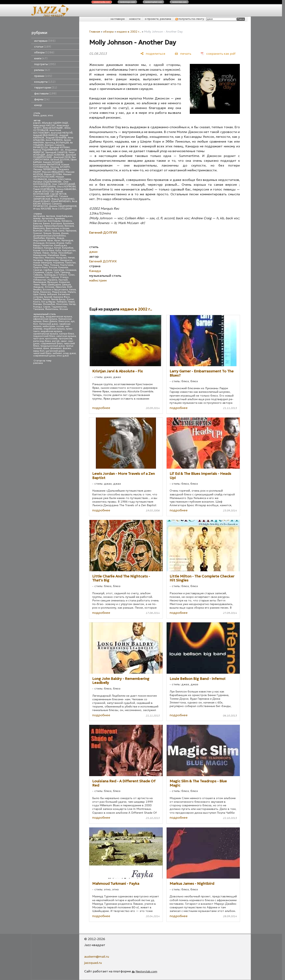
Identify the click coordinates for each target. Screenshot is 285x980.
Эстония (49, 287)
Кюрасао (45, 292)
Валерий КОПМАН (60, 147)
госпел (60, 326)
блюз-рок (64, 321)
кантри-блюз (67, 334)
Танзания (39, 309)
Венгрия (69, 226)
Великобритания (54, 226)
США (56, 272)
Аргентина (48, 219)
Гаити (61, 231)
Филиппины (52, 309)
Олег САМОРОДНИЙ (63, 184)
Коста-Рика (48, 250)
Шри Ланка (40, 294)
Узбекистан (40, 280)
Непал (71, 258)
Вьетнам (38, 231)
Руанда (37, 307)
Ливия (71, 302)
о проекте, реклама (158, 19)
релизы (42, 70)
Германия (71, 231)
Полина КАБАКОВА (66, 189)
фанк (46, 348)
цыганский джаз (55, 351)
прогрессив (65, 339)
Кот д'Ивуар (48, 302)
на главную (118, 19)
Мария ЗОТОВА (53, 174)
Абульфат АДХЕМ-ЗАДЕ (55, 123)
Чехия (36, 285)
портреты (45, 64)
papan (37, 123)
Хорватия (64, 282)
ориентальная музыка (46, 334)
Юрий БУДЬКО (42, 201)
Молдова (61, 258)
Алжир (37, 219)
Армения (60, 219)
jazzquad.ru (93, 963)
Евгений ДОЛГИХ (60, 160)
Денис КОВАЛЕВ (55, 155)
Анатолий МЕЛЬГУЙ (62, 133)
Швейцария (54, 285)
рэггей (56, 341)
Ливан (46, 253)
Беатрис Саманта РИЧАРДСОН (49, 146)
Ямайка (37, 290)
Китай (57, 248)
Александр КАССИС (44, 125)
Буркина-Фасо (62, 297)
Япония (64, 309)
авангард (39, 317)
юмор (38, 105)
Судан (49, 272)
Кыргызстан (69, 250)
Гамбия (37, 299)
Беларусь (67, 221)
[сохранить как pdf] (218, 53)
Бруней (48, 297)
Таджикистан (59, 307)
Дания (65, 233)
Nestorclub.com (146, 971)
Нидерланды (51, 260)
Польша (54, 265)
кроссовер (51, 339)
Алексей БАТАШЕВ (53, 128)
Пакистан (70, 263)
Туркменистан (41, 277)
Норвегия (58, 263)
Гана (54, 231)
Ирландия (67, 241)
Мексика (50, 258)
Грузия (56, 233)
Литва (54, 253)
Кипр (36, 292)
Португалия (67, 265)
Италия (60, 243)
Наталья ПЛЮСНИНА (59, 179)
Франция (52, 282)
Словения (39, 272)
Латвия (37, 253)
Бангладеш (54, 221)
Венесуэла (39, 228)
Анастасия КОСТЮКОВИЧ (47, 131)
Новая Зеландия (42, 263)
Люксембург (65, 253)
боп (35, 324)
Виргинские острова (57, 228)
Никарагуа (66, 260)
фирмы (42, 99)
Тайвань (38, 275)
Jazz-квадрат (54, 15)
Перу (46, 265)
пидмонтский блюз (44, 336)
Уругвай (63, 280)
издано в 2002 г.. (129, 32)
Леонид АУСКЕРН (60, 167)
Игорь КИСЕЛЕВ (42, 209)
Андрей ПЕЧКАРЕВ (56, 138)
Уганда (64, 277)
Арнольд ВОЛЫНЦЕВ (57, 143)
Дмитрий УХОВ (62, 157)
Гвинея (46, 299)
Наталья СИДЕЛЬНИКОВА (48, 182)
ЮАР (70, 287)
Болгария (56, 224)
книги (41, 58)
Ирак (50, 241)
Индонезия (40, 241)
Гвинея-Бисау (58, 299)
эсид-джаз (69, 353)
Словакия (71, 270)
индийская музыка (51, 331)
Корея (37, 250)
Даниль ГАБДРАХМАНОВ (63, 206)
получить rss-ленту (190, 19)
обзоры (44, 52)
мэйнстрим (49, 326)
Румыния (63, 267)
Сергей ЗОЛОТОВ (43, 192)
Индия (60, 238)
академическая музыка (59, 317)
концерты (45, 82)
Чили (44, 285)
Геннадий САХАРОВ (56, 152)
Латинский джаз (48, 324)
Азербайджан (64, 216)
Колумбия (68, 248)
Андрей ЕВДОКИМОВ (46, 135)
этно (50, 116)
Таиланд (65, 272)
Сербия (48, 270)
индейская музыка (54, 329)
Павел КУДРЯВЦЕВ (43, 189)
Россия (53, 267)
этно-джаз (63, 356)
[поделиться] (153, 53)
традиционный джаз (53, 346)
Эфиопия (61, 287)
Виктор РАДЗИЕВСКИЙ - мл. (49, 150)
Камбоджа (60, 245)
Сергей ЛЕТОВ (58, 194)
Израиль (51, 238)
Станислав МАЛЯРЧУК (45, 196)
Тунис (71, 275)
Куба (58, 250)
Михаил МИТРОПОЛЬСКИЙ (52, 176)
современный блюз (52, 344)
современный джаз (44, 356)
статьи (43, 47)
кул (73, 321)
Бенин (46, 224)
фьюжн (67, 348)
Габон (47, 231)
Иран (57, 241)
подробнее (101, 408)
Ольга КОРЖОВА (66, 187)
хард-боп (39, 351)
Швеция (66, 285)
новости (135, 19)
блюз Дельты (50, 321)
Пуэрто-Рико (40, 267)
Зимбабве (39, 238)
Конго (37, 302)
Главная (95, 32)
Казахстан (47, 245)
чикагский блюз (42, 353)
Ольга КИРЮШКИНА (44, 187)
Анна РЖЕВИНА (54, 140)
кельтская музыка (66, 336)
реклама (38, 363)
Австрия (50, 216)
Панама (38, 265)
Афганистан (40, 221)
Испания (50, 243)
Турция (55, 277)
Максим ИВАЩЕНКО (53, 172)
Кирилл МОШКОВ (53, 162)
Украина (52, 280)
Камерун (38, 248)
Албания (52, 294)
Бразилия (68, 224)
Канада (49, 248)
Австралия (39, 216)
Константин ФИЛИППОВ (47, 165)
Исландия (39, 243)
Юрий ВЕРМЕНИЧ (61, 201)
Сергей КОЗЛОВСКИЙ (48, 193)
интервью (45, 41)
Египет (70, 299)
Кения (72, 290)
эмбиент (57, 353)
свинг (64, 341)
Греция (47, 233)
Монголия (62, 304)
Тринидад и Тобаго (55, 275)
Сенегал (38, 270)
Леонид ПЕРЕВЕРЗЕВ (45, 169)
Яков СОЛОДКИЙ (62, 209)
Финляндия (40, 282)
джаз (43, 116)
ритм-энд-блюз (42, 341)
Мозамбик (49, 304)
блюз (36, 116)
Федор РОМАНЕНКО (63, 199)
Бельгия (37, 224)
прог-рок (39, 339)
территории (46, 88)
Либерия (62, 302)
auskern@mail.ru (97, 956)
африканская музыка (45, 319)
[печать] (183, 53)
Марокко (38, 258)
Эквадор (38, 287)
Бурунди (38, 226)
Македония (40, 255)
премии (43, 76)
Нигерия (38, 260)
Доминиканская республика (49, 236)
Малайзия (53, 255)
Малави (37, 304)
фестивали (45, 94)
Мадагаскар (59, 292)
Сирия (47, 307)
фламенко (56, 348)
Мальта (72, 292)
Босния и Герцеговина (55, 290)
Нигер (72, 304)
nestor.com (102, 2)
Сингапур (59, 270)
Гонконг (38, 233)
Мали (63, 255)
